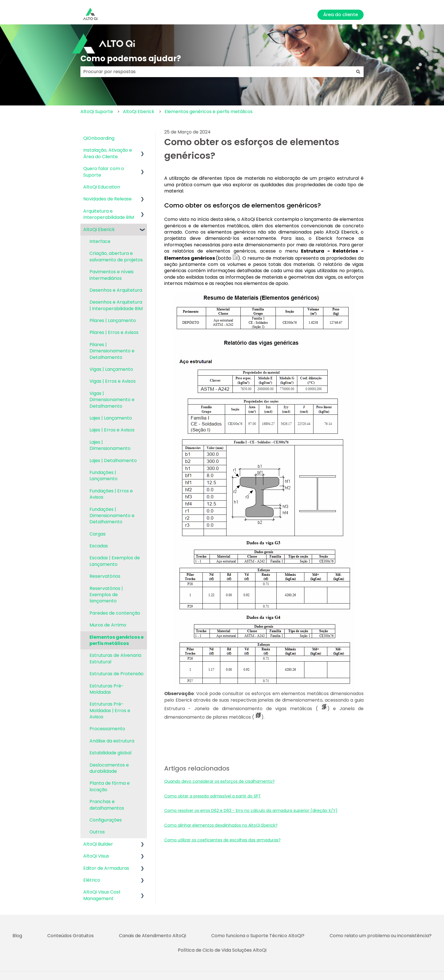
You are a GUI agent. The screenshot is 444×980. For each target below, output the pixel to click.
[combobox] (217, 72)
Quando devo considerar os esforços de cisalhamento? (219, 781)
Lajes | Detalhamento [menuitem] (113, 461)
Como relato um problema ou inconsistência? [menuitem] (381, 936)
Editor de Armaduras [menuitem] (106, 868)
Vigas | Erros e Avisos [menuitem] (113, 381)
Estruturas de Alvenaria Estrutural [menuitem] (115, 658)
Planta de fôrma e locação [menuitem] (110, 786)
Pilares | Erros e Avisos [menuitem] (114, 332)
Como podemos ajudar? (131, 59)
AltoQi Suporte (97, 112)
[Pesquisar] (358, 72)
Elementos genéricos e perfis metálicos (209, 112)
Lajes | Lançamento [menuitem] (111, 418)
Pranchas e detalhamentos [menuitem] (107, 805)
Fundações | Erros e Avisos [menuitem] (111, 494)
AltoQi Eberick (139, 112)
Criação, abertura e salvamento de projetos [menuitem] (116, 256)
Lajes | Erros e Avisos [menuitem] (112, 430)
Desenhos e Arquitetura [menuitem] (116, 290)
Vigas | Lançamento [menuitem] (111, 369)
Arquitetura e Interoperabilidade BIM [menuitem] (109, 214)
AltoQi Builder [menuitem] (98, 844)
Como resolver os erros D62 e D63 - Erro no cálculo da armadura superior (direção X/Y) (251, 810)
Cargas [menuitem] (98, 534)
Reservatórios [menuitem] (105, 576)
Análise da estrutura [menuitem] (112, 741)
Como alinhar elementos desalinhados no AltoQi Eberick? (221, 825)
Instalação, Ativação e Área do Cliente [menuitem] (108, 153)
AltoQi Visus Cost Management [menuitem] (102, 895)
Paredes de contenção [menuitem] (115, 613)
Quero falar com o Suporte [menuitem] (104, 172)
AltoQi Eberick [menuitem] (99, 229)
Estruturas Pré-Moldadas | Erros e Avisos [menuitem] (110, 710)
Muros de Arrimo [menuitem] (108, 625)
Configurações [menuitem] (106, 820)
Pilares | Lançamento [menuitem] (113, 320)
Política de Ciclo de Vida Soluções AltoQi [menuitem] (222, 950)
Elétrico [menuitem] (92, 880)
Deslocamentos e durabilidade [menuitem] (109, 768)
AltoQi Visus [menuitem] (96, 856)
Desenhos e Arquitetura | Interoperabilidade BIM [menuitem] (116, 305)
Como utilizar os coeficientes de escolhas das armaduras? (222, 840)
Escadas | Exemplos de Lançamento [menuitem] (115, 561)
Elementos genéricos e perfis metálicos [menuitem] (117, 640)
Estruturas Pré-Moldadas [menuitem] (107, 689)
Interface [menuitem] (100, 241)
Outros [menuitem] (97, 832)
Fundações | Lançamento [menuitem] (103, 476)
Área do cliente (341, 15)
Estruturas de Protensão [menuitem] (117, 674)
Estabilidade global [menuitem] (110, 753)
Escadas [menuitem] (99, 546)
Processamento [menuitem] (107, 729)
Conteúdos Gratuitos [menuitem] (71, 936)
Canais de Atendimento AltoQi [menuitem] (152, 936)
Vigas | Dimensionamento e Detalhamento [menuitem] (112, 400)
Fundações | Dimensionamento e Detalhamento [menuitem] (112, 516)
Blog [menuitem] (17, 936)
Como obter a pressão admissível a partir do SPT (213, 796)
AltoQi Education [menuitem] (102, 187)
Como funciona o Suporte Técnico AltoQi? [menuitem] (258, 936)
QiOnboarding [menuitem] (99, 138)
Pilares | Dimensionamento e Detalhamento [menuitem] (112, 351)
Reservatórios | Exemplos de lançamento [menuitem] (106, 595)
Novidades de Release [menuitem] (107, 199)
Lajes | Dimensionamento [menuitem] (110, 445)
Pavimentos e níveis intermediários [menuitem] (112, 275)
